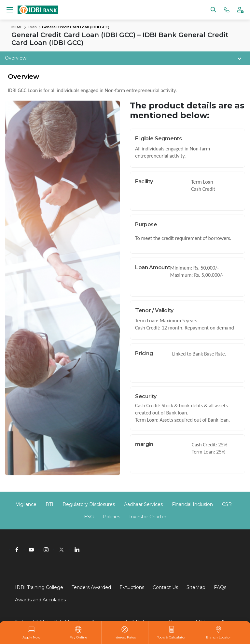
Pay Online (78, 633)
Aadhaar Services (143, 504)
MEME (17, 27)
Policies (111, 517)
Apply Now (31, 633)
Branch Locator (218, 633)
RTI (49, 504)
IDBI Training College (39, 587)
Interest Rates (125, 633)
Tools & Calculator (171, 633)
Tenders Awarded (91, 587)
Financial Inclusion (192, 504)
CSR (227, 504)
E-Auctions (132, 587)
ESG (89, 517)
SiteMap (196, 587)
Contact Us (165, 587)
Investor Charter (148, 517)
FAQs (220, 587)
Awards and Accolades (40, 600)
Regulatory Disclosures (89, 504)
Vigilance (26, 504)
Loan (32, 27)
